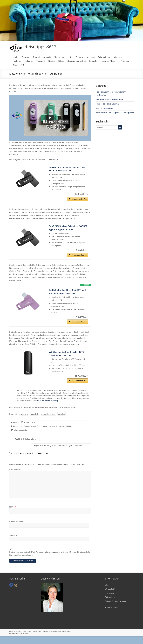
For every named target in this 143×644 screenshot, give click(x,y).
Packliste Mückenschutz (24, 447)
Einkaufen (29, 61)
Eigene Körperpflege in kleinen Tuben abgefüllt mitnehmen (61, 453)
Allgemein (118, 57)
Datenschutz (110, 605)
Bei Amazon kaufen (79, 201)
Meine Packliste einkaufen (107, 104)
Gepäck (52, 61)
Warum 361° (110, 597)
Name (12, 515)
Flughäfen (17, 61)
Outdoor (26, 57)
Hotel (70, 57)
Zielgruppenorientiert (77, 61)
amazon (24, 422)
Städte (61, 61)
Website (13, 543)
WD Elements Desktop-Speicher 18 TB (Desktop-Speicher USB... (68, 360)
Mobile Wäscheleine (105, 108)
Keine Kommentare (21, 438)
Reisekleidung (104, 57)
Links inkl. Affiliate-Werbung (48, 409)
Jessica (16, 430)
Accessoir (91, 57)
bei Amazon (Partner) (30, 434)
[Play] (50, 118)
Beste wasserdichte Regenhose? (110, 99)
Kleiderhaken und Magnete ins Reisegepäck (115, 113)
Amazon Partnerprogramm (116, 609)
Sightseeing (59, 57)
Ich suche (93, 61)
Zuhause (79, 57)
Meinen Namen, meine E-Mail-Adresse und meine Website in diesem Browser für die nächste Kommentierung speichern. (50, 561)
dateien (62, 422)
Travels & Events (111, 615)
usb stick (35, 422)
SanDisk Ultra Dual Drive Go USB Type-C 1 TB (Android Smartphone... (69, 169)
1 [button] (58, 159)
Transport (41, 61)
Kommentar (15, 477)
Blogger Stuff (18, 65)
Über (107, 593)
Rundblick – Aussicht (42, 57)
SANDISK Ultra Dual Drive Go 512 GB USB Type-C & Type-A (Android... (68, 230)
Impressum (109, 601)
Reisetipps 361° (40, 47)
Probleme (125, 61)
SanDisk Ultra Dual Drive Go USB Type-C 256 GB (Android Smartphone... (69, 296)
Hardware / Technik (109, 61)
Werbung (17, 434)
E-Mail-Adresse (17, 529)
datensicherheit (48, 422)
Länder (16, 57)
